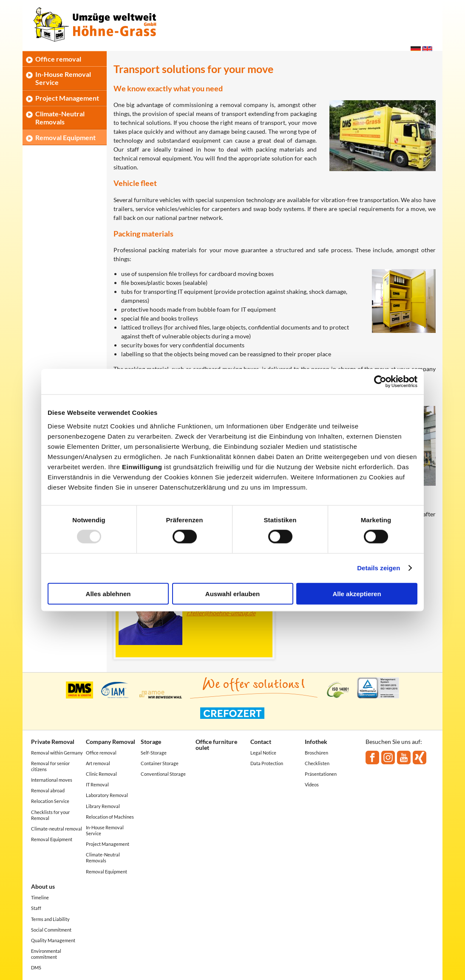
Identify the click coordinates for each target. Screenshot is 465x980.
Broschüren (316, 753)
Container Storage (160, 763)
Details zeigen (379, 568)
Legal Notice (263, 753)
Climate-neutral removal (57, 829)
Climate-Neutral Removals (60, 118)
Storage (151, 742)
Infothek (316, 742)
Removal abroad (48, 790)
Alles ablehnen (108, 593)
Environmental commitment (46, 954)
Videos (312, 784)
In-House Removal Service (63, 78)
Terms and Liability (50, 919)
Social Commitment (51, 930)
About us (43, 886)
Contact (261, 742)
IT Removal (97, 784)
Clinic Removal (101, 774)
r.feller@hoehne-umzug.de (221, 613)
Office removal (58, 59)
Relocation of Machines (110, 817)
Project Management (67, 98)
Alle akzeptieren (357, 593)
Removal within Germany (57, 753)
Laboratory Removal (107, 795)
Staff (36, 908)
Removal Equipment (65, 137)
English (427, 49)
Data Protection (267, 763)
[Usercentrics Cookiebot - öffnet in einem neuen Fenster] (380, 382)
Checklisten (317, 763)
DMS (36, 967)
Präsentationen (321, 774)
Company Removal (111, 742)
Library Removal (103, 806)
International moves (52, 780)
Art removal (98, 763)
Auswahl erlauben (232, 593)
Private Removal (53, 742)
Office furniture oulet (216, 745)
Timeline (40, 897)
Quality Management (53, 940)
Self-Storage (154, 753)
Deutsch (416, 49)
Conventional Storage (163, 774)
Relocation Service (50, 801)
